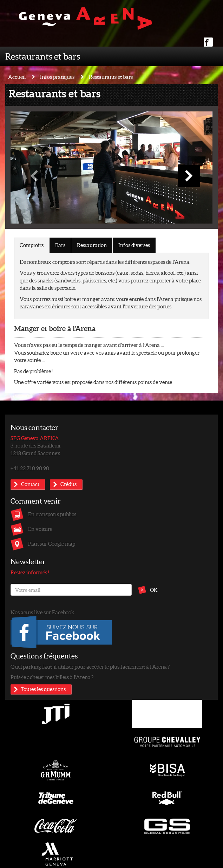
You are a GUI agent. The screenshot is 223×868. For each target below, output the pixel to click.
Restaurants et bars (43, 56)
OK (154, 590)
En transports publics (52, 514)
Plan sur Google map (52, 544)
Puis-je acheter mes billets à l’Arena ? (52, 677)
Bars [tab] (60, 245)
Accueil (17, 77)
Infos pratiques (57, 77)
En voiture (40, 529)
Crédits (68, 484)
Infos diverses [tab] (134, 245)
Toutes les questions (43, 689)
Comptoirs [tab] (32, 245)
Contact (30, 484)
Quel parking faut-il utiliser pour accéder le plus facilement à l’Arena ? (90, 667)
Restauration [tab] (92, 245)
